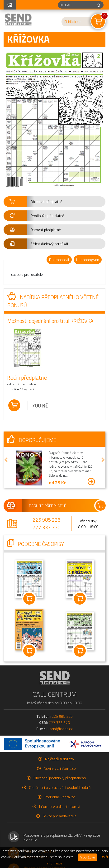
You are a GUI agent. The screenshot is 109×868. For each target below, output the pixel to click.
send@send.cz (61, 729)
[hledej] (99, 5)
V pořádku (88, 857)
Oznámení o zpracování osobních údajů (60, 787)
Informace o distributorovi (60, 806)
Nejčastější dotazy (60, 759)
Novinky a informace (60, 768)
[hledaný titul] (76, 5)
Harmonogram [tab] (88, 260)
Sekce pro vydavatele (60, 816)
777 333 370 (47, 527)
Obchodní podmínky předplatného (60, 778)
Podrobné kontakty (60, 797)
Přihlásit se (72, 22)
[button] (54, 202)
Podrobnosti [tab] (59, 260)
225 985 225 (47, 520)
